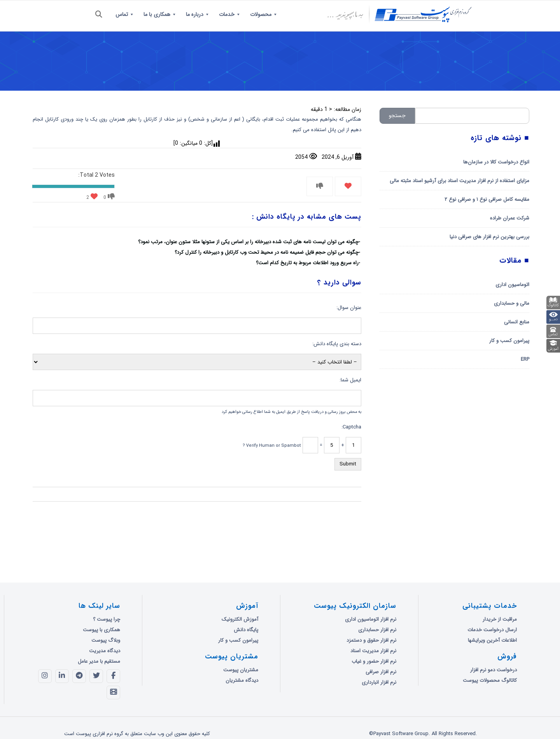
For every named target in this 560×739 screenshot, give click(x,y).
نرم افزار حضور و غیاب (374, 661)
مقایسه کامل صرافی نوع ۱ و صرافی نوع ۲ (487, 199)
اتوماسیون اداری (512, 285)
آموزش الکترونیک (240, 619)
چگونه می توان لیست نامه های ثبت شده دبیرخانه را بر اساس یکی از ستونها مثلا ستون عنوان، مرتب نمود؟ (248, 242)
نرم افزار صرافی (381, 672)
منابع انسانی (517, 322)
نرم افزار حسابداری (377, 630)
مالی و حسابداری (512, 303)
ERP (525, 359)
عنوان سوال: (349, 308)
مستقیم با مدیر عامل (99, 661)
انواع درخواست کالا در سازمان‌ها (496, 162)
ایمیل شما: (350, 380)
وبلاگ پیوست (106, 640)
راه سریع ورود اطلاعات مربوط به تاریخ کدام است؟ (307, 263)
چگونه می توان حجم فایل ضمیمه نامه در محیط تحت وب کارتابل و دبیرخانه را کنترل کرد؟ (267, 252)
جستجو (397, 116)
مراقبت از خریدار (500, 619)
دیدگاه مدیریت (105, 651)
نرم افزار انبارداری (379, 682)
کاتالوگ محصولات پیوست (490, 680)
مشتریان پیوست (241, 670)
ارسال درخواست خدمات (492, 630)
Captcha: (351, 427)
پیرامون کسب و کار (509, 341)
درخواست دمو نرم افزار (493, 670)
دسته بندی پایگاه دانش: (337, 344)
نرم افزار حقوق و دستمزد (371, 640)
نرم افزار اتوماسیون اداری (371, 619)
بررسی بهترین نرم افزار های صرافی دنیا (489, 237)
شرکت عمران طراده (510, 218)
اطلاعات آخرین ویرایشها (492, 640)
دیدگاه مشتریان (242, 680)
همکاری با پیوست (101, 630)
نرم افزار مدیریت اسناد (373, 651)
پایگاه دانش (246, 630)
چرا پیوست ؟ (107, 619)
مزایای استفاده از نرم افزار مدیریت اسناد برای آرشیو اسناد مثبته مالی (459, 181)
